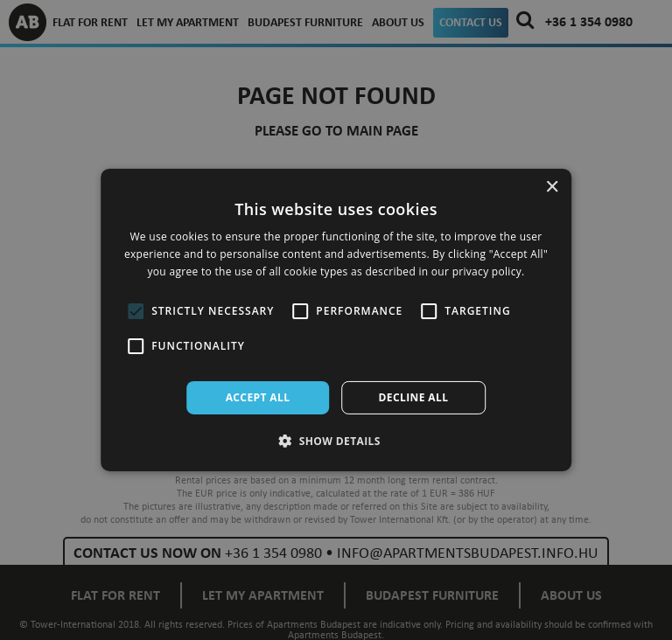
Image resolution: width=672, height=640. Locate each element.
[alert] (336, 320)
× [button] (552, 188)
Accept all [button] (258, 397)
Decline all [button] (414, 397)
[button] (336, 441)
